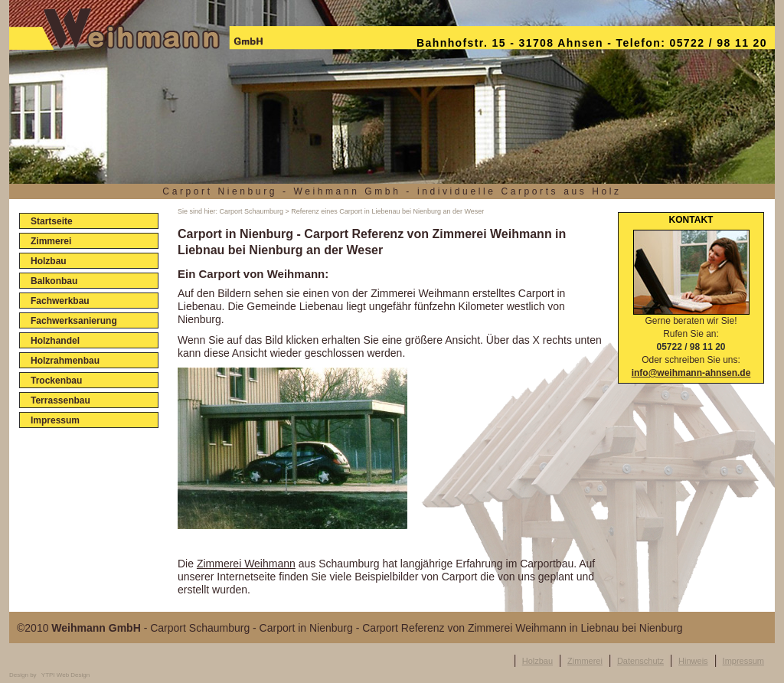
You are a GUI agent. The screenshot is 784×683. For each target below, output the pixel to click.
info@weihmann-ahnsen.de (691, 373)
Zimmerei (585, 661)
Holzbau (537, 661)
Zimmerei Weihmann (246, 564)
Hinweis (693, 661)
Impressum (743, 661)
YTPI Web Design (65, 675)
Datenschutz (640, 661)
